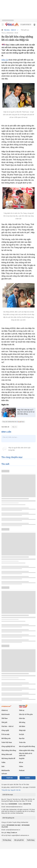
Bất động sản (6, 738)
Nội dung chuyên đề (8, 758)
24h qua (4, 774)
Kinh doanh (6, 714)
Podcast (22, 770)
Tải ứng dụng (7, 840)
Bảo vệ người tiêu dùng (27, 746)
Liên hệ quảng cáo (8, 818)
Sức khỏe (22, 726)
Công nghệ (5, 730)
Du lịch (21, 734)
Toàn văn (22, 742)
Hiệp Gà (5, 60)
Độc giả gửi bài (19, 840)
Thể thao (5, 718)
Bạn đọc (22, 738)
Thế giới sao (25, 30)
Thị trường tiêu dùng (9, 750)
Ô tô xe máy (5, 734)
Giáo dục (22, 718)
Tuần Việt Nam (7, 742)
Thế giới (4, 722)
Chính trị (5, 710)
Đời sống (22, 722)
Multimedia (6, 770)
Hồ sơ (21, 762)
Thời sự (22, 710)
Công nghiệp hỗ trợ (8, 746)
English (22, 758)
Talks (3, 762)
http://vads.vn (12, 832)
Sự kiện (28, 778)
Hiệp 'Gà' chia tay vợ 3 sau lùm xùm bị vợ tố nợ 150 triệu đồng (26, 412)
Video (21, 766)
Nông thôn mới (7, 754)
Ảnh (3, 766)
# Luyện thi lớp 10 (26, 24)
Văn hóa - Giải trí (10, 30)
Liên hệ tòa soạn (8, 795)
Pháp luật (22, 730)
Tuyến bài (10, 778)
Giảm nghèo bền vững (27, 750)
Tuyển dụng (31, 840)
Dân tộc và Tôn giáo (26, 714)
